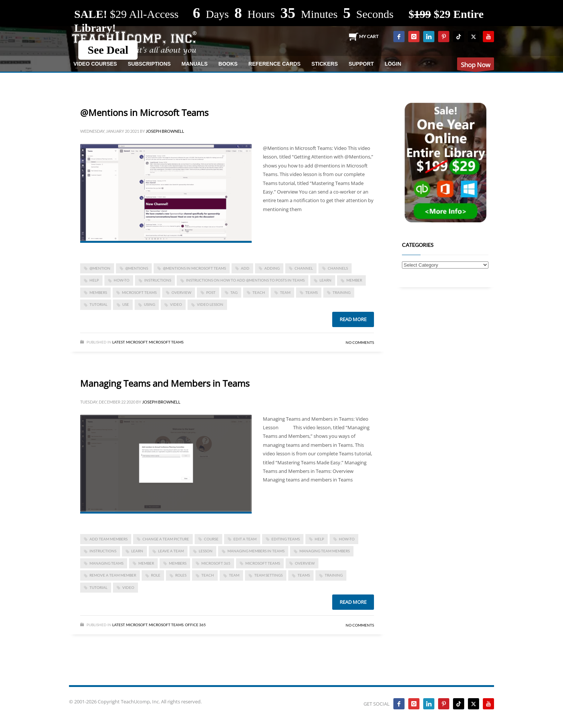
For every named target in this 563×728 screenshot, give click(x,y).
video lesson (210, 304)
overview (181, 292)
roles (181, 575)
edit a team (245, 539)
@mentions (137, 268)
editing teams (286, 539)
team (285, 292)
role (156, 575)
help (94, 280)
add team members (108, 539)
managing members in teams (256, 551)
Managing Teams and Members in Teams (165, 383)
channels (338, 268)
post (211, 292)
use (126, 304)
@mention (100, 268)
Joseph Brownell (165, 131)
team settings (268, 575)
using (150, 304)
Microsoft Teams (139, 292)
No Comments (360, 342)
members (98, 292)
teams (312, 292)
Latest (118, 342)
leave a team (171, 551)
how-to (122, 280)
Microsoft (137, 342)
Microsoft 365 (216, 563)
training (342, 292)
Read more (353, 319)
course (211, 539)
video (176, 304)
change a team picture (166, 539)
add (245, 268)
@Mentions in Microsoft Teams (144, 112)
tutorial (98, 304)
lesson (206, 551)
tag (234, 292)
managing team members (325, 551)
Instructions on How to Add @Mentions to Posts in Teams (245, 280)
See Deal (108, 50)
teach (259, 292)
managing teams (106, 563)
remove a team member (113, 575)
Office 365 (195, 625)
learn (325, 280)
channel (304, 268)
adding (272, 268)
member (354, 280)
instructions (158, 280)
